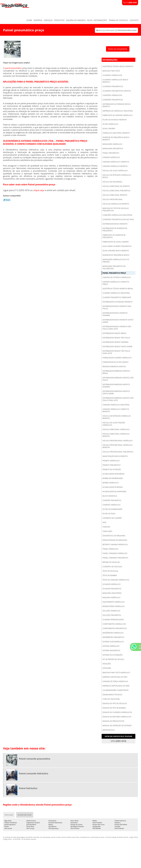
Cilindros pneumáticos (113, 86)
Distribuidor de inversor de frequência (115, 229)
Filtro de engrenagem (112, 509)
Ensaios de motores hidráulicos (117, 717)
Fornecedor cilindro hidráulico (117, 358)
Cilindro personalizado (113, 620)
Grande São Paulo (25, 815)
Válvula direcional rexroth (115, 195)
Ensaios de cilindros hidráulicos (117, 712)
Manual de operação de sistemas (117, 726)
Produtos (59, 20)
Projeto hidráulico (111, 461)
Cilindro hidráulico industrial (116, 293)
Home (29, 20)
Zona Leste (9, 815)
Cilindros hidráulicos (112, 75)
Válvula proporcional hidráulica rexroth (118, 446)
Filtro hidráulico (110, 124)
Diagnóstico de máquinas (114, 536)
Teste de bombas (110, 575)
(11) (130, 3)
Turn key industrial (111, 699)
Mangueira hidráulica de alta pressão (116, 261)
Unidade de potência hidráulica (117, 277)
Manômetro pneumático (113, 637)
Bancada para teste (111, 71)
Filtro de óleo (109, 514)
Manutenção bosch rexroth (115, 456)
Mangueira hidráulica (112, 144)
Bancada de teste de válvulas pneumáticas (116, 209)
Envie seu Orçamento (118, 49)
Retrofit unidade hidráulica (115, 545)
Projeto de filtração (112, 469)
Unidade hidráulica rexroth (115, 166)
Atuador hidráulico (112, 584)
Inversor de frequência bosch (116, 255)
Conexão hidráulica (111, 505)
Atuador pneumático (112, 589)
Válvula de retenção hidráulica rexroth (117, 417)
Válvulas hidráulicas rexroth (116, 204)
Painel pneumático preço (114, 273)
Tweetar (7, 200)
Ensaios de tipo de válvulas (115, 703)
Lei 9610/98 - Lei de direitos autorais (24, 839)
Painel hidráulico (110, 549)
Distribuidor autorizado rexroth (117, 302)
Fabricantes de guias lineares (116, 242)
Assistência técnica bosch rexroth (118, 66)
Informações (100, 20)
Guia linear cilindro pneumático (117, 246)
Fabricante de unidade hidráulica (118, 115)
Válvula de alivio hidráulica (115, 171)
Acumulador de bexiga (113, 487)
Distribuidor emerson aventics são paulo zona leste (118, 399)
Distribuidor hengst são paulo (116, 338)
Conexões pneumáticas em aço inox (118, 219)
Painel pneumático (111, 153)
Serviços (48, 20)
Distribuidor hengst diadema (115, 342)
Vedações (107, 664)
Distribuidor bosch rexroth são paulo (117, 307)
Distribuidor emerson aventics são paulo (118, 379)
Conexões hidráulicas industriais (117, 215)
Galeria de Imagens (76, 20)
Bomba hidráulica (111, 483)
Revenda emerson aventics (114, 367)
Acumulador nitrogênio (114, 474)
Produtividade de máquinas (115, 540)
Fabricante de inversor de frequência (114, 236)
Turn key (106, 527)
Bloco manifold (110, 496)
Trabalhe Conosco (118, 20)
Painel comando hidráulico (115, 553)
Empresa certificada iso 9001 (115, 677)
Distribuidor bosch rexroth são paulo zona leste (117, 328)
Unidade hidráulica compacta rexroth (116, 410)
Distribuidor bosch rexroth (115, 224)
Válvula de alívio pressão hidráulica (114, 424)
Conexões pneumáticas (113, 100)
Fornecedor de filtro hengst (116, 362)
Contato (134, 20)
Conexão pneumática (112, 500)
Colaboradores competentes (116, 690)
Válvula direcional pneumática (116, 191)
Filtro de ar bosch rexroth (115, 120)
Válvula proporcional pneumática (118, 452)
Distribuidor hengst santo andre (117, 347)
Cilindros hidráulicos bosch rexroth (115, 81)
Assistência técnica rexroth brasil (118, 289)
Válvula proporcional (113, 199)
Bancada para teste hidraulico (116, 673)
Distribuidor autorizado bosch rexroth (117, 105)
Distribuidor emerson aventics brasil (116, 372)
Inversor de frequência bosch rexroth (116, 139)
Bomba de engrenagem (113, 478)
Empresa (38, 20)
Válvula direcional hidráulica (116, 429)
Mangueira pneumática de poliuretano (114, 267)
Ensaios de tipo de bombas (114, 708)
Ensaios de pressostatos (113, 721)
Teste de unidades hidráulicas (116, 580)
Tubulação (107, 531)
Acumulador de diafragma (114, 492)
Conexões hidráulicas (112, 95)
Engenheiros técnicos (112, 695)
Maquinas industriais (112, 593)
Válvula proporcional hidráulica (118, 441)
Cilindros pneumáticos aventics (117, 91)
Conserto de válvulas (112, 567)
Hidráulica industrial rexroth (116, 133)
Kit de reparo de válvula (113, 659)
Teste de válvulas (110, 571)
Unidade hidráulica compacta (116, 162)
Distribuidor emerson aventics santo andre (116, 392)
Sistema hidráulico (111, 646)
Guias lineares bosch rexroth (116, 251)
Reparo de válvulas (111, 562)
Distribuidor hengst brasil (114, 333)
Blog (90, 20)
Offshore (107, 668)
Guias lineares (109, 129)
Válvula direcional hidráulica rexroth (116, 435)
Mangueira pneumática (113, 149)
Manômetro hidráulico (113, 633)
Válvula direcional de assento (116, 186)
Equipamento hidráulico (114, 602)
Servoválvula (109, 730)
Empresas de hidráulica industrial (118, 111)
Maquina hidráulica (111, 598)
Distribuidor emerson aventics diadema (116, 386)
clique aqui (39, 190)
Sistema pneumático (111, 650)
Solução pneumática (112, 615)
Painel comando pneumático (115, 558)
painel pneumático (13, 68)
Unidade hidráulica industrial (116, 405)
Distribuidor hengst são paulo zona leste (116, 352)
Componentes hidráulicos (114, 624)
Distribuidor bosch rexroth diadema (115, 314)
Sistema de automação (113, 655)
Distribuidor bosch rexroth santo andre (118, 321)
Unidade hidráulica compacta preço (116, 283)
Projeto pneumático (112, 465)
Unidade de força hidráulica (115, 681)
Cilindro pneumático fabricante (117, 297)
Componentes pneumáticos (115, 628)
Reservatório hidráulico (114, 606)
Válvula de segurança (112, 182)
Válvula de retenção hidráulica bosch (117, 176)
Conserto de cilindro (112, 518)
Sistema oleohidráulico (113, 642)
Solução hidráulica (111, 611)
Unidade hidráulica (111, 157)
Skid (104, 522)
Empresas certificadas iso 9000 (116, 686)
